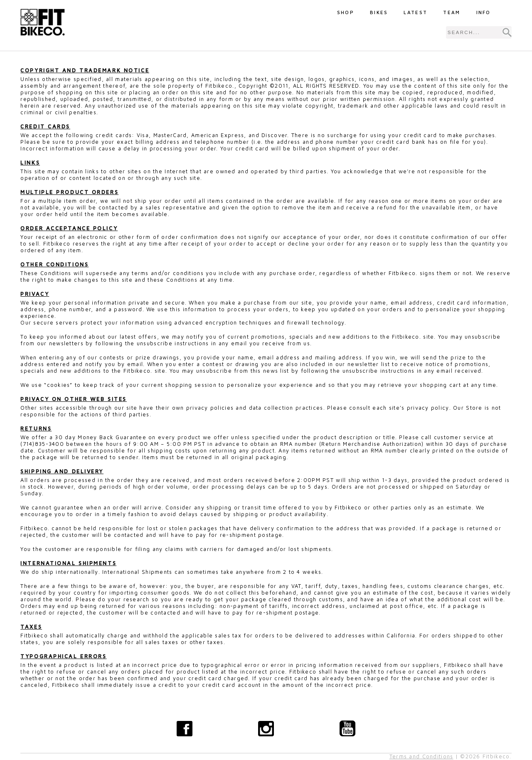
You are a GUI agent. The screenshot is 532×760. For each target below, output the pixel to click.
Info (484, 12)
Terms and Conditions (421, 756)
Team (452, 12)
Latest (415, 12)
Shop (346, 12)
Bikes (379, 12)
